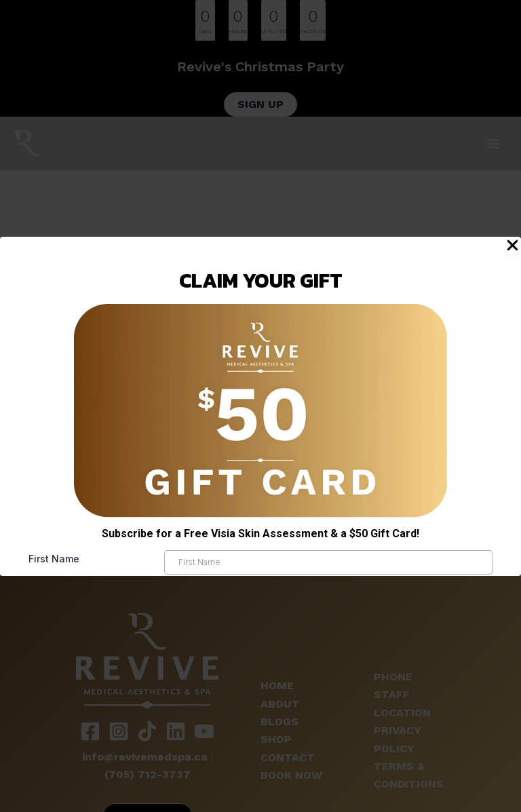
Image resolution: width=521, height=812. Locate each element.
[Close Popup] (513, 246)
